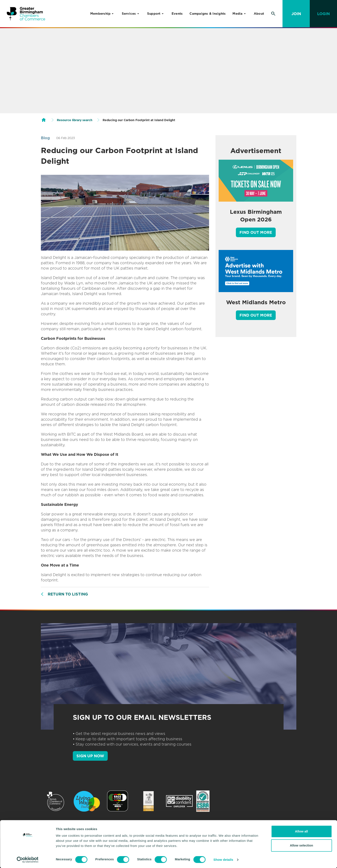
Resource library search (75, 120)
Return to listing (68, 594)
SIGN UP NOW (90, 756)
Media (237, 14)
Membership (100, 14)
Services (129, 14)
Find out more (256, 232)
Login (323, 14)
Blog (45, 138)
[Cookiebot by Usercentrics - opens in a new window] (28, 860)
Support (154, 14)
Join (296, 14)
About (259, 14)
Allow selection (301, 845)
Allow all (302, 831)
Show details (223, 860)
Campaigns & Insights (208, 14)
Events (177, 14)
